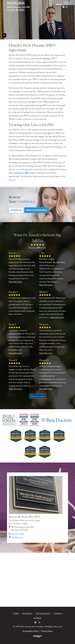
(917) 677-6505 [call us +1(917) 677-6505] (16, 3)
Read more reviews (37, 396)
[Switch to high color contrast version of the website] (4, 35)
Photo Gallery (43, 614)
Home (16, 614)
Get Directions (17, 537)
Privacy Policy (47, 631)
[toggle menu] (66, 3)
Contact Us (16, 210)
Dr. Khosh (27, 614)
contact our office (22, 173)
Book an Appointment (37, 210)
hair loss (47, 58)
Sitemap (37, 618)
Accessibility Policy (30, 631)
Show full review (15, 282)
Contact (58, 614)
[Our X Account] (67, 7)
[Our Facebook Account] (63, 7)
